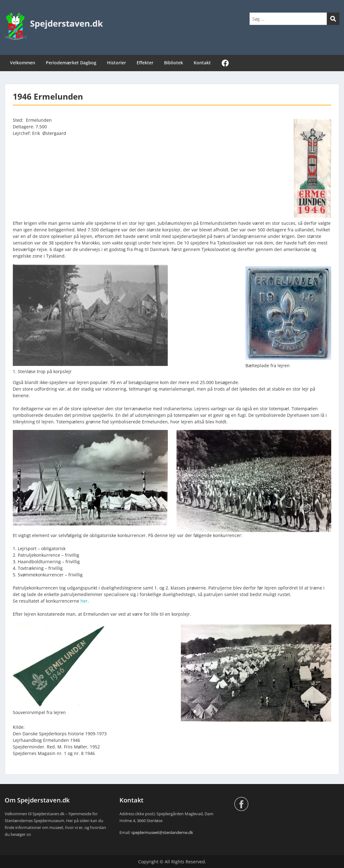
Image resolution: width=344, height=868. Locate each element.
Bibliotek (174, 63)
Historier (116, 63)
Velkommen (23, 63)
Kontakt (202, 63)
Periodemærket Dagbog (71, 63)
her (84, 601)
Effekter (145, 63)
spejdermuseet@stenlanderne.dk (162, 832)
